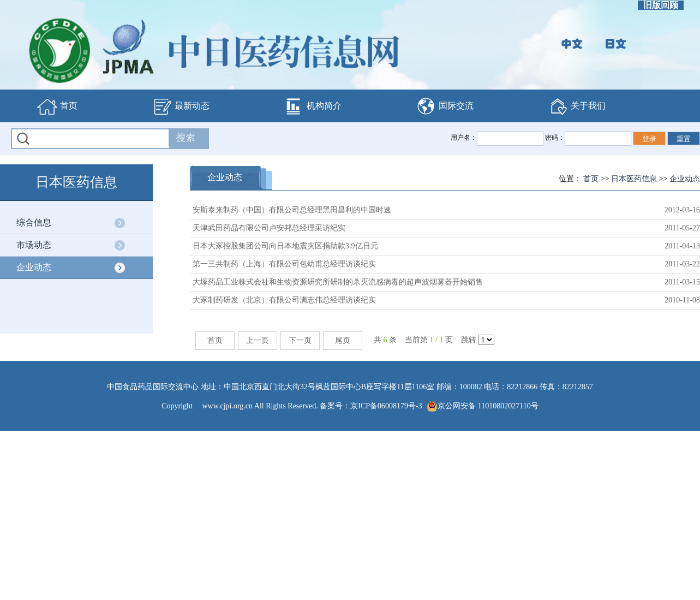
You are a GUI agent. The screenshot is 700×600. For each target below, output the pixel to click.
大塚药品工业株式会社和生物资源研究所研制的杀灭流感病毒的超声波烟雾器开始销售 (338, 282)
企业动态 (34, 267)
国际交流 (445, 106)
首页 (57, 106)
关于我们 (577, 106)
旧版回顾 (661, 5)
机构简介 (313, 106)
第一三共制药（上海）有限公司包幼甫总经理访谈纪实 (284, 264)
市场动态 (34, 245)
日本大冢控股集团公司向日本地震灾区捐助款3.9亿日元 (285, 246)
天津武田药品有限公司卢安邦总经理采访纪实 (269, 228)
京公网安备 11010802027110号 (482, 406)
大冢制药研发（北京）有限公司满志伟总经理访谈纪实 (284, 300)
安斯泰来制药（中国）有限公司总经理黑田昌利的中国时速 (292, 210)
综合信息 (34, 222)
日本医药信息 (634, 179)
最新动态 (181, 106)
